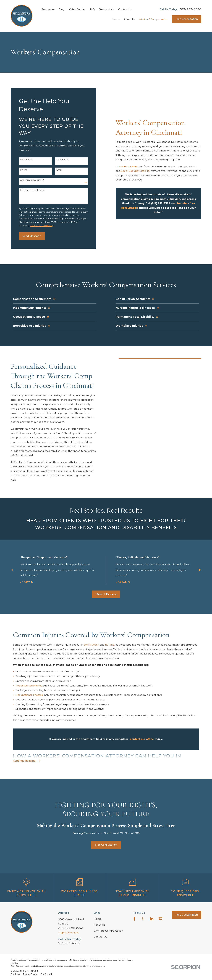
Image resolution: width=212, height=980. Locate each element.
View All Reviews (106, 594)
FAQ (92, 9)
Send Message (32, 236)
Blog (62, 9)
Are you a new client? (32, 180)
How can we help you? (33, 190)
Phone (24, 170)
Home (98, 919)
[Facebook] (134, 919)
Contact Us (125, 9)
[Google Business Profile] (160, 919)
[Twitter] (143, 919)
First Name (26, 160)
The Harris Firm (128, 166)
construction (92, 650)
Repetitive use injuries (29, 690)
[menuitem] (15, 974)
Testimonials (106, 9)
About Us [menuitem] (130, 19)
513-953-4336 (191, 9)
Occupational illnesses (29, 700)
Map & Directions (69, 933)
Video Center (77, 9)
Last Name (62, 160)
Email (59, 170)
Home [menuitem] (116, 19)
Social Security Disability (135, 171)
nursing (110, 650)
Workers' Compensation (108, 931)
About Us (99, 925)
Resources (48, 9)
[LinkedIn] (152, 919)
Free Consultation (187, 19)
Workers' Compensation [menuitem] (153, 19)
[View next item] (200, 570)
